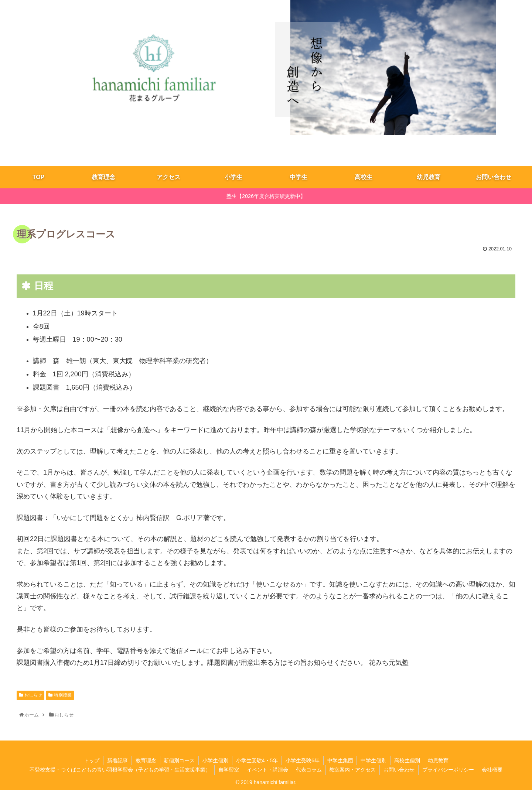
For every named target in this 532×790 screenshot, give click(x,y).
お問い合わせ (399, 770)
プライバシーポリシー (449, 770)
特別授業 (63, 695)
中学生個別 (374, 760)
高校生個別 (407, 760)
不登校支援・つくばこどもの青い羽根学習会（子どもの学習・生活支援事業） (120, 770)
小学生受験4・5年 (257, 760)
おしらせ (33, 695)
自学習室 (229, 770)
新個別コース (179, 760)
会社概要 (492, 770)
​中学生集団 (340, 760)
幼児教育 (439, 760)
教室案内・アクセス (353, 770)
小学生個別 (215, 760)
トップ (91, 760)
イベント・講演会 (267, 770)
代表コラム (309, 770)
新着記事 (117, 760)
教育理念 (146, 760)
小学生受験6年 (303, 760)
